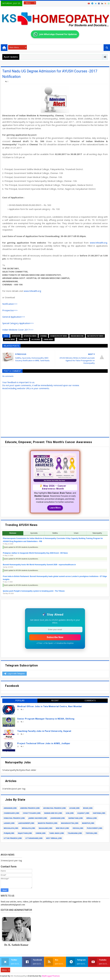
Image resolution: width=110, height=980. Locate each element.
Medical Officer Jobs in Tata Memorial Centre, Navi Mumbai (50, 706)
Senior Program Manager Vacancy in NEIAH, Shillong (46, 719)
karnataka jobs (76, 818)
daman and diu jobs (53, 813)
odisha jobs (78, 828)
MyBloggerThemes (51, 976)
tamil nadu (23, 339)
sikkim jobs (41, 833)
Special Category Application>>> (18, 323)
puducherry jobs (95, 828)
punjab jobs (9, 833)
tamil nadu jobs (57, 833)
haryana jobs (99, 813)
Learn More (55, 508)
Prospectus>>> (10, 310)
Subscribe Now (55, 637)
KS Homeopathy (18, 976)
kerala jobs (92, 818)
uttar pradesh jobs (13, 838)
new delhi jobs (62, 828)
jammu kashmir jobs (38, 818)
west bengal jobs (54, 838)
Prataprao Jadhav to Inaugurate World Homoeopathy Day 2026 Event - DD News (35, 553)
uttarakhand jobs (34, 838)
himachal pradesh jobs (14, 818)
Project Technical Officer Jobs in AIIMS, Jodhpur (44, 743)
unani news (48, 339)
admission (16, 336)
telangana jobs (75, 833)
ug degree (36, 339)
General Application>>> (14, 317)
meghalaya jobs (11, 828)
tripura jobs (91, 833)
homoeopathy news (59, 336)
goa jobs (70, 813)
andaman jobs (10, 808)
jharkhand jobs (58, 818)
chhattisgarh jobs (32, 813)
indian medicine (77, 336)
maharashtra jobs (70, 823)
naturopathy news (95, 336)
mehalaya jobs (28, 828)
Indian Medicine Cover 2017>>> (18, 330)
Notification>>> (10, 304)
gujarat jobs (83, 813)
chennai (43, 336)
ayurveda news (30, 336)
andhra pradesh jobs (30, 808)
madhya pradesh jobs (48, 823)
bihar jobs (88, 808)
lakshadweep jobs (26, 823)
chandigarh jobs (11, 813)
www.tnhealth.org (99, 243)
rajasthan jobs (25, 833)
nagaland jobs (45, 828)
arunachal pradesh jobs (55, 808)
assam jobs (74, 808)
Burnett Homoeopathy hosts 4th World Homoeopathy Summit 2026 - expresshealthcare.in (39, 565)
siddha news (10, 339)
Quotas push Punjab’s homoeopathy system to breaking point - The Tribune (34, 591)
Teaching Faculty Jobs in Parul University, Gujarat (44, 731)
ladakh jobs (9, 823)
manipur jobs (88, 823)
